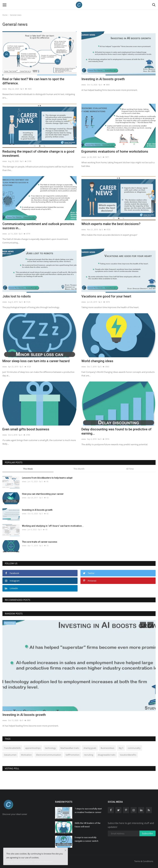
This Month (79, 469)
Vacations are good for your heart (106, 296)
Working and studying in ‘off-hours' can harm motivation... (53, 526)
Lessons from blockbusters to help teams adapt (47, 478)
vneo (5, 89)
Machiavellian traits (70, 748)
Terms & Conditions (144, 861)
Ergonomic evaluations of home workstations (115, 151)
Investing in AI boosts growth (103, 79)
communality (134, 748)
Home (5, 15)
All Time (130, 469)
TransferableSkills (12, 748)
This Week (28, 469)
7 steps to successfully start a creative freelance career (88, 810)
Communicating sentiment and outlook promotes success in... (38, 226)
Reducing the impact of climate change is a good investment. (38, 154)
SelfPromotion (73, 755)
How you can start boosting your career (43, 494)
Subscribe (147, 833)
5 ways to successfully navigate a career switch (86, 839)
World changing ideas (97, 361)
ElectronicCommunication (49, 755)
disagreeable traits (107, 755)
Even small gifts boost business (26, 429)
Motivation (26, 755)
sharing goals (90, 748)
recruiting (89, 755)
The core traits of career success (40, 542)
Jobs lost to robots (17, 296)
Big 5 (121, 748)
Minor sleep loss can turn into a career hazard (36, 361)
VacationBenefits (128, 755)
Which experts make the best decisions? (111, 224)
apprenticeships (33, 748)
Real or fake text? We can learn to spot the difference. (33, 81)
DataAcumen (10, 755)
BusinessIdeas (107, 748)
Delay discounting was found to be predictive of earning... (116, 431)
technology (50, 748)
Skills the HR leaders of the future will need (88, 825)
